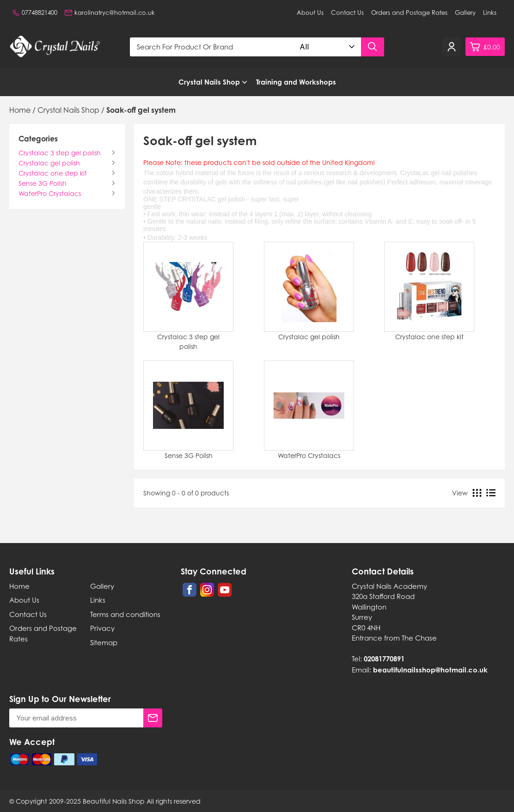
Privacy (102, 628)
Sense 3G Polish (43, 183)
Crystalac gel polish (49, 163)
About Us (310, 12)
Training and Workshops (296, 82)
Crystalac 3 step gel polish (60, 153)
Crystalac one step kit (53, 173)
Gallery (465, 12)
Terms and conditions (125, 614)
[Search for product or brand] (212, 47)
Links (490, 12)
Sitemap (104, 642)
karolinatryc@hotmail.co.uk (110, 12)
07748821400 (35, 12)
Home (19, 586)
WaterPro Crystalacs (50, 193)
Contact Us (347, 12)
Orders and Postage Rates (409, 12)
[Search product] (373, 47)
